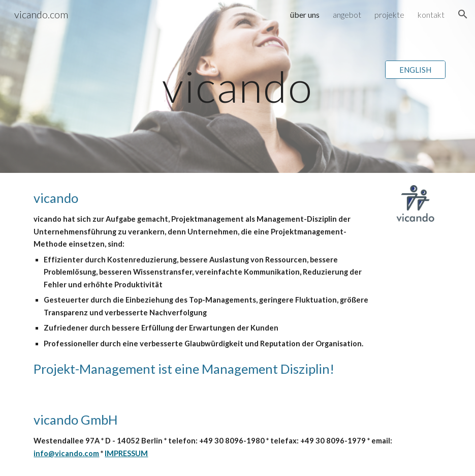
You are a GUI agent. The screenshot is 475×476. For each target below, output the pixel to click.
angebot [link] (347, 14)
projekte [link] (389, 14)
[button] (463, 14)
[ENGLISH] (415, 70)
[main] (237, 86)
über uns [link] (305, 14)
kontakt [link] (431, 14)
